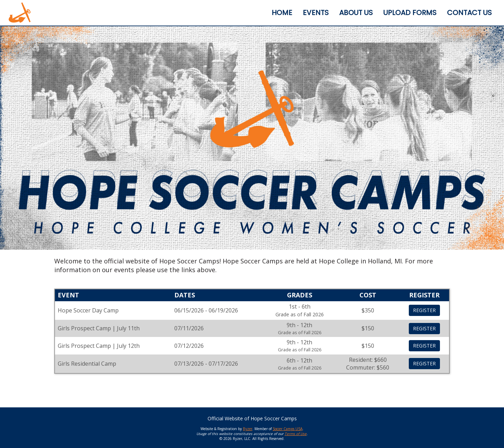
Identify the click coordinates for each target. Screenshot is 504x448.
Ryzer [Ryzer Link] (248, 429)
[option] (252, 138)
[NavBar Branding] (20, 13)
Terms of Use (296, 434)
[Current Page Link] (282, 13)
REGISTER (424, 310)
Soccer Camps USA (288, 429)
